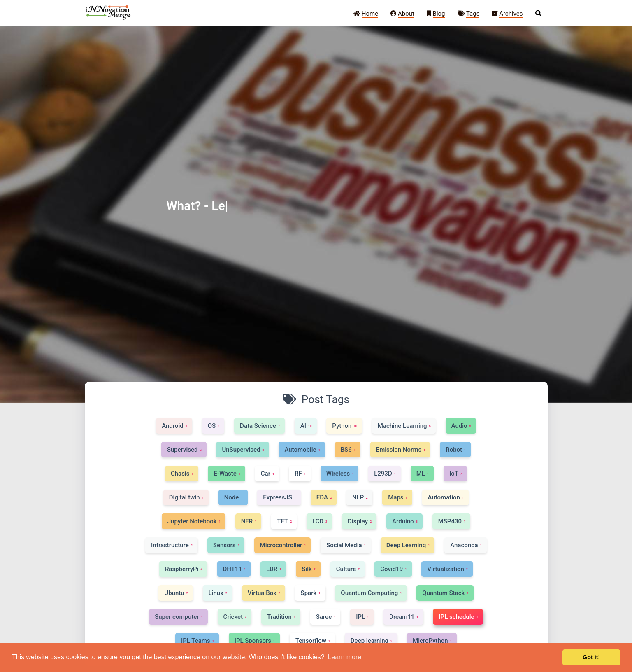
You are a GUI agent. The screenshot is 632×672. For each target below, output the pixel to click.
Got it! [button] (591, 657)
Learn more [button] (344, 657)
